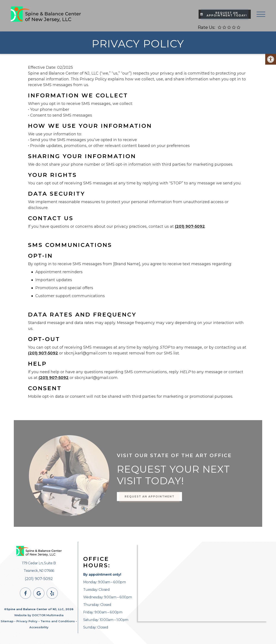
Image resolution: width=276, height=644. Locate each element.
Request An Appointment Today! (224, 14)
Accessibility (39, 627)
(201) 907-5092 (190, 226)
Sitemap (7, 621)
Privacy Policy (27, 621)
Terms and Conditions (58, 621)
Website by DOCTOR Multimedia (39, 615)
